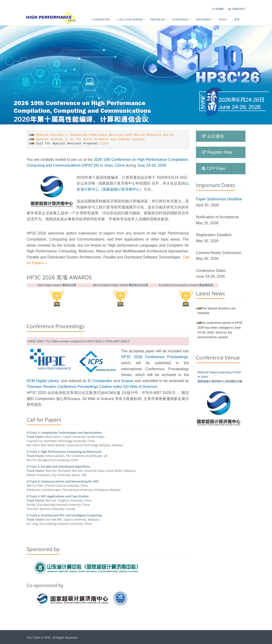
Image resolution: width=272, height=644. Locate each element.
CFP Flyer (214, 168)
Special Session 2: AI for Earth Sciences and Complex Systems (91, 139)
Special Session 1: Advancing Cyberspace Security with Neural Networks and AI (105, 135)
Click (104, 144)
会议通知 (213, 136)
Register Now (217, 152)
